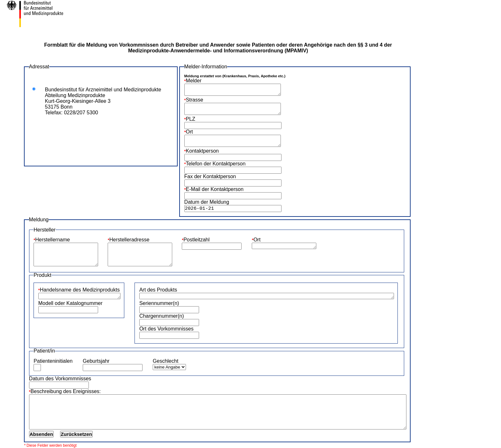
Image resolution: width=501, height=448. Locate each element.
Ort (189, 132)
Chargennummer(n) (162, 316)
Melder (194, 81)
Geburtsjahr (96, 361)
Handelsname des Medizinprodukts (80, 290)
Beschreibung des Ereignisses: (66, 391)
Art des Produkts (158, 290)
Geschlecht (166, 361)
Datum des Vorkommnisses (60, 379)
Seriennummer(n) (159, 303)
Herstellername (52, 240)
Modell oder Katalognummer (70, 303)
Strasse (195, 100)
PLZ (191, 119)
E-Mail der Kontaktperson (215, 189)
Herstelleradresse (129, 240)
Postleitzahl (197, 240)
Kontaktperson (202, 151)
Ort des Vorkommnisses (166, 329)
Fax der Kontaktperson (210, 176)
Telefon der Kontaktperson (216, 164)
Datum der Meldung (207, 202)
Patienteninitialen (53, 361)
